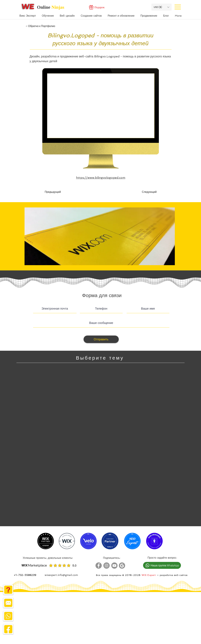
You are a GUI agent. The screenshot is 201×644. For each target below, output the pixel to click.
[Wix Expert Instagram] (107, 566)
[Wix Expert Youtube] (114, 566)
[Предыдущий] (56, 192)
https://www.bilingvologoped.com (101, 178)
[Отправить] (101, 339)
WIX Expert (149, 575)
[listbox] (161, 7)
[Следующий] (148, 192)
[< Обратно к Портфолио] (40, 26)
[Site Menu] (178, 7)
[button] (161, 7)
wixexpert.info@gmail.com (61, 575)
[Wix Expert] (28, 6)
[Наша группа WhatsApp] (162, 565)
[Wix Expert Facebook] (99, 566)
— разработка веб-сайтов (172, 575)
